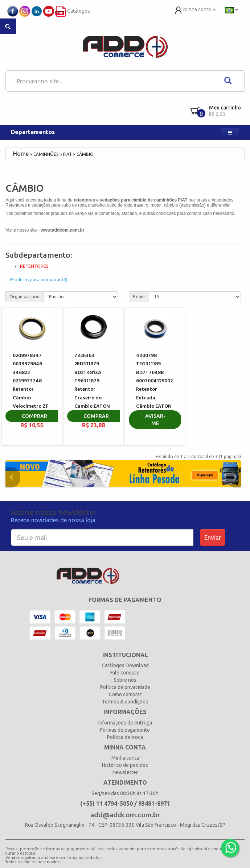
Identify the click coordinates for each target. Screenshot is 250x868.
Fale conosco (125, 673)
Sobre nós (125, 680)
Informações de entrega (125, 723)
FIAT (67, 154)
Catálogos (73, 11)
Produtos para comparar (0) (39, 280)
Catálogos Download (125, 665)
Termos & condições (125, 702)
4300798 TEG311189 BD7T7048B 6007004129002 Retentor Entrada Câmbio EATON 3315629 (154, 385)
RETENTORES (34, 266)
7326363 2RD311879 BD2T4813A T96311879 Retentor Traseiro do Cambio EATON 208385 (92, 385)
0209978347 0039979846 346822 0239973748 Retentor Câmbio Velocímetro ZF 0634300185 (30, 385)
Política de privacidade (125, 687)
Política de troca (125, 737)
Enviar (213, 537)
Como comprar (125, 694)
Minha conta (125, 758)
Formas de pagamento (125, 730)
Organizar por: (25, 297)
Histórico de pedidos (125, 765)
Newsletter (125, 772)
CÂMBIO (85, 154)
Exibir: (139, 297)
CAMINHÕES (46, 154)
